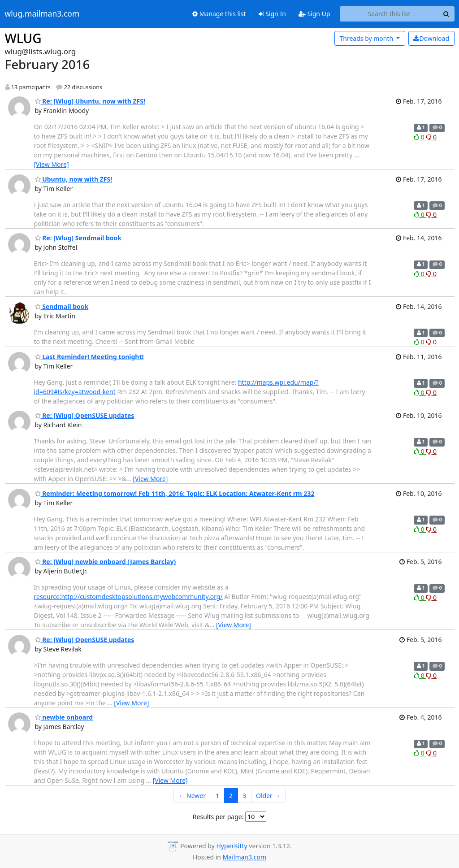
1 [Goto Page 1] (217, 796)
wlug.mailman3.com (42, 14)
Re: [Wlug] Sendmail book (78, 238)
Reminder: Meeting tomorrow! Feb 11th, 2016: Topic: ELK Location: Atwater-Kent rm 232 (175, 493)
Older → (268, 796)
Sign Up (314, 14)
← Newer (192, 796)
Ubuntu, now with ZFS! (74, 179)
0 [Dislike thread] (431, 137)
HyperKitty (232, 846)
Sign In (272, 14)
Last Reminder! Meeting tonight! (89, 357)
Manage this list (219, 14)
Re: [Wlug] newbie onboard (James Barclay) (106, 562)
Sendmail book (62, 306)
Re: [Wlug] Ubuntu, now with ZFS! (90, 101)
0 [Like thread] (420, 137)
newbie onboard (64, 717)
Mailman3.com (245, 857)
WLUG (23, 38)
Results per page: (218, 817)
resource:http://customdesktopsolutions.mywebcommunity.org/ (128, 597)
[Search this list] (389, 14)
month (367, 38)
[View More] (52, 164)
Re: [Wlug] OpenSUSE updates (85, 415)
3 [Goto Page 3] (244, 796)
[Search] (446, 14)
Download (431, 38)
